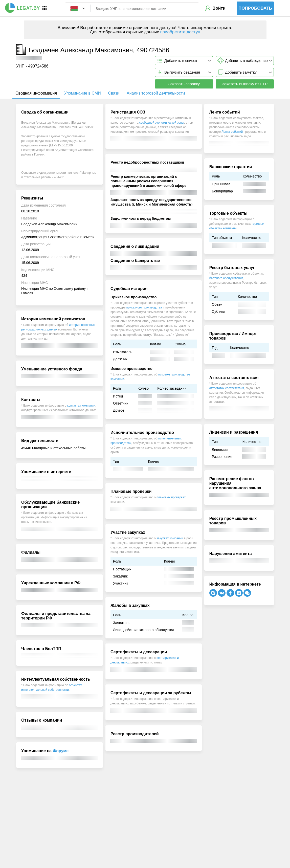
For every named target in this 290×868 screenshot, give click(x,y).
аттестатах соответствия (227, 388)
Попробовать (255, 8)
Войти (219, 8)
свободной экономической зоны (162, 123)
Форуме (61, 751)
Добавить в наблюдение (246, 61)
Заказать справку (184, 84)
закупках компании (170, 538)
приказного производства (144, 307)
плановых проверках (171, 497)
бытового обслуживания (226, 278)
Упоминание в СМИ (83, 93)
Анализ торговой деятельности (156, 93)
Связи (114, 93)
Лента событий (232, 132)
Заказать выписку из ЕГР (245, 84)
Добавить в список (181, 61)
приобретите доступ (180, 32)
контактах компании (81, 406)
